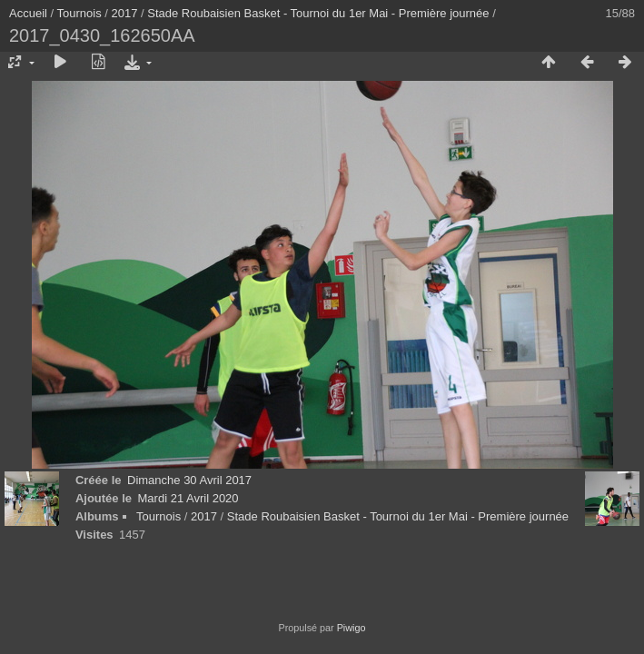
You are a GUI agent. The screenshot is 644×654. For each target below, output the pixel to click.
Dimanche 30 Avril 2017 (189, 480)
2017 (125, 13)
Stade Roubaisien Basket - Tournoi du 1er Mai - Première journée (318, 13)
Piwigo (352, 628)
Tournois (79, 13)
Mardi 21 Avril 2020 (188, 498)
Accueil (28, 13)
